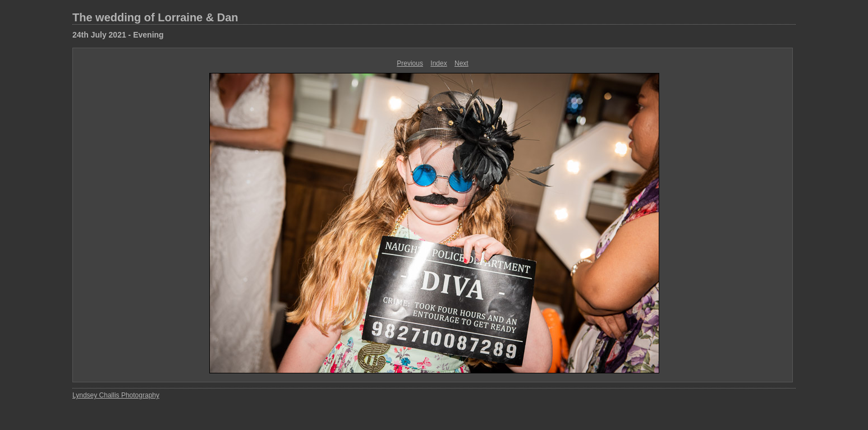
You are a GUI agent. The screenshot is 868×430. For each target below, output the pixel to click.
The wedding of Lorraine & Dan (155, 17)
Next (461, 63)
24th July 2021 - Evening (118, 35)
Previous (410, 63)
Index (438, 63)
